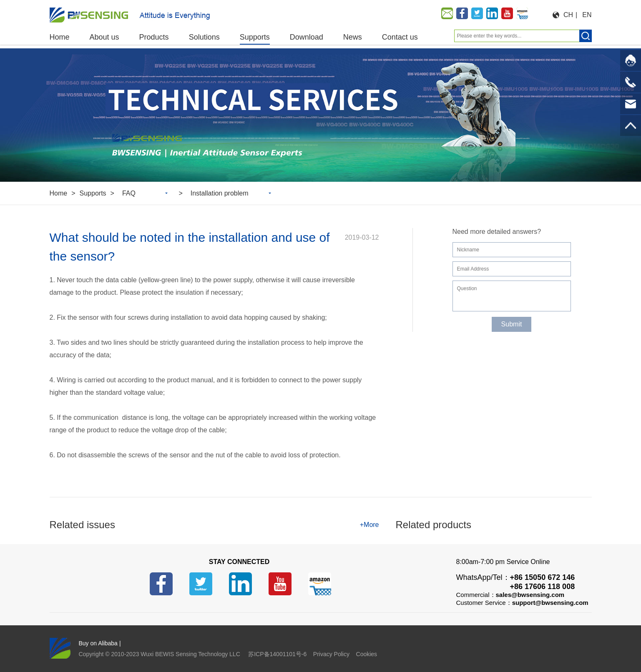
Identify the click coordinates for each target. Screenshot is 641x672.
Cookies (367, 654)
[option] (320, 115)
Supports (93, 193)
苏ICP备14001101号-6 (277, 654)
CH (568, 15)
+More (370, 525)
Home (59, 193)
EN (587, 15)
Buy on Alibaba (98, 643)
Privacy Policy (331, 654)
